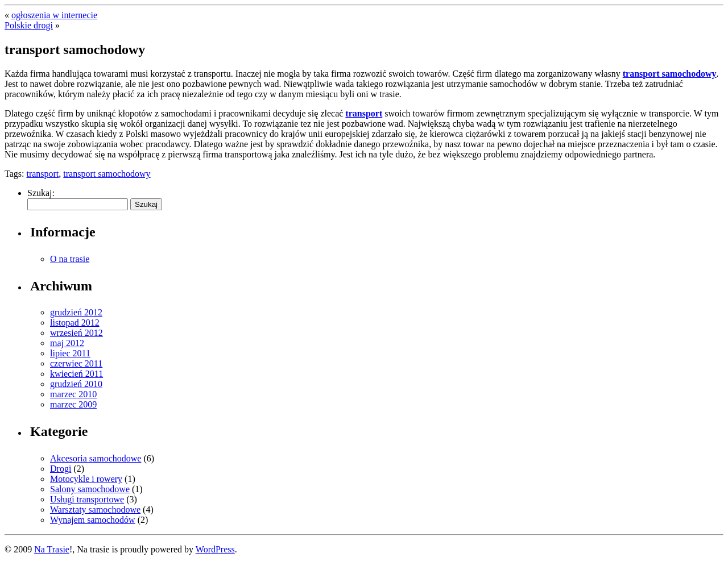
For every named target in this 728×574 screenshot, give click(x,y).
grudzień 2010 (76, 384)
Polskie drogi (29, 25)
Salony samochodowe (90, 489)
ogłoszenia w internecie (54, 15)
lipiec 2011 (70, 353)
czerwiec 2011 (76, 363)
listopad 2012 (75, 323)
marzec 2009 (73, 404)
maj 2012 (67, 343)
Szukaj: (41, 193)
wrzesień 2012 (76, 333)
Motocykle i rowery (86, 479)
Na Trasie (52, 549)
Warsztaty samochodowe (95, 509)
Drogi (61, 469)
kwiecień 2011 (76, 374)
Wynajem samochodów (93, 520)
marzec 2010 (73, 394)
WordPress (215, 549)
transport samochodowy (670, 74)
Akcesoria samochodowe (96, 458)
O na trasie (70, 259)
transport (364, 113)
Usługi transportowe (87, 499)
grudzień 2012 (76, 312)
